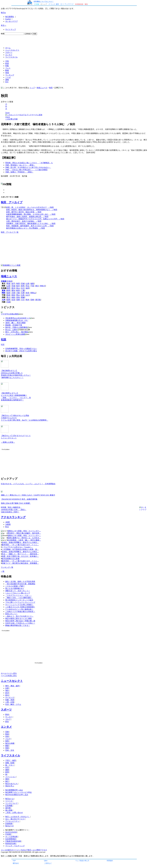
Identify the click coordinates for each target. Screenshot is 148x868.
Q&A (46, 861)
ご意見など (48, 863)
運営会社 (16, 863)
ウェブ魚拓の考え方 (82, 861)
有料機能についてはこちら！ (44, 1)
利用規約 (110, 861)
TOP (14, 861)
